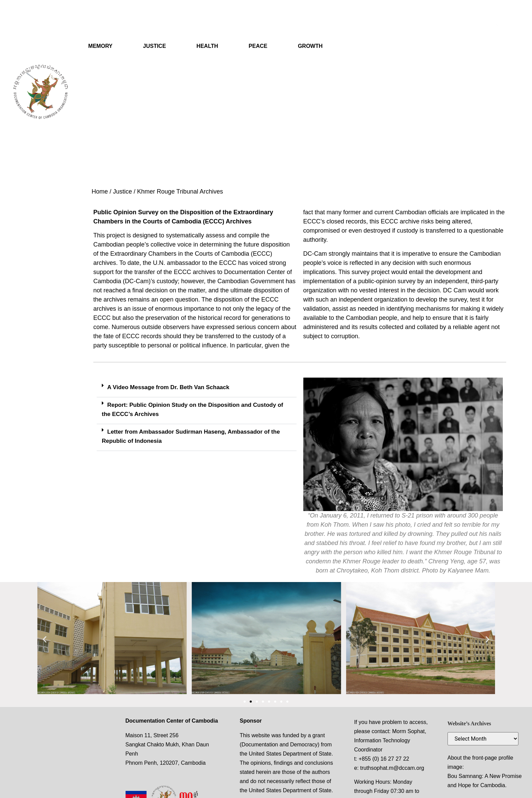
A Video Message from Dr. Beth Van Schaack (168, 387)
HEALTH (207, 46)
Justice (122, 192)
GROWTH (310, 46)
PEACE (258, 46)
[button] (197, 387)
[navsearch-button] (495, 24)
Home (100, 192)
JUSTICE (155, 46)
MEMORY (100, 46)
